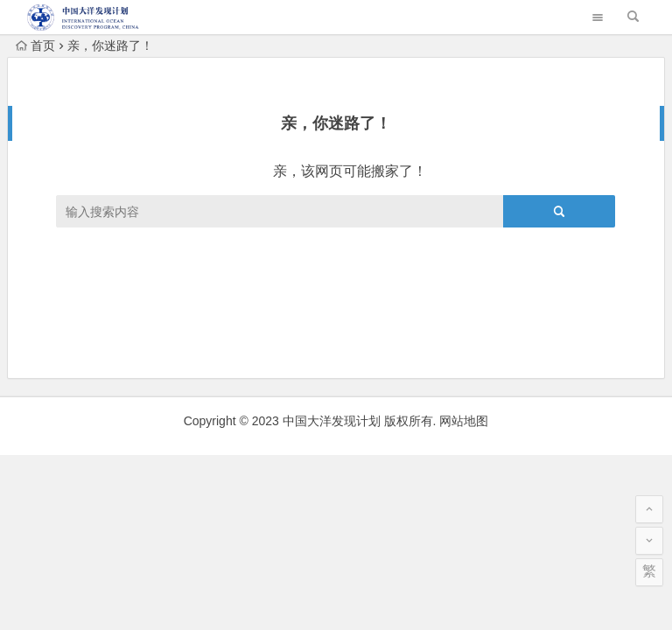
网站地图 (464, 421)
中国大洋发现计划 (332, 421)
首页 (35, 45)
